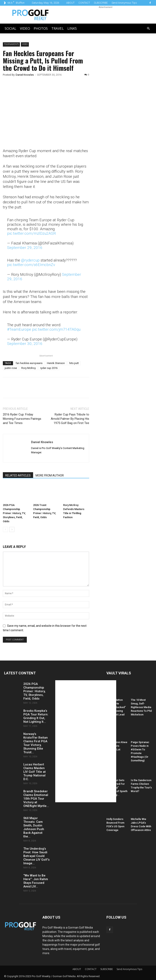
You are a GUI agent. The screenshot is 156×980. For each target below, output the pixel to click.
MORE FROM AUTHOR (50, 475)
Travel (58, 28)
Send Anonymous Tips (124, 3)
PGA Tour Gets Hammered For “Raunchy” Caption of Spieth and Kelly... (117, 788)
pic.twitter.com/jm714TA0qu (56, 329)
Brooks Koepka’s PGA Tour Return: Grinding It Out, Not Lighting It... (36, 716)
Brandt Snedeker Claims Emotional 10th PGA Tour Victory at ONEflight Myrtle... (36, 799)
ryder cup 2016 (49, 368)
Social (10, 28)
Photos (41, 28)
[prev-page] (5, 529)
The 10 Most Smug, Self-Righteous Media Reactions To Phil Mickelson (141, 707)
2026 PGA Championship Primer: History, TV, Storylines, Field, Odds (14, 513)
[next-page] (12, 529)
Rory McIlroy (29, 368)
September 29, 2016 (25, 248)
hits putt (74, 363)
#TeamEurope (19, 329)
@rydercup (30, 260)
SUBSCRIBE (101, 3)
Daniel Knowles (25, 75)
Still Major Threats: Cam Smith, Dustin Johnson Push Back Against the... (34, 827)
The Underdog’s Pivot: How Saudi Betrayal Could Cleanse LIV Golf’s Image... (36, 856)
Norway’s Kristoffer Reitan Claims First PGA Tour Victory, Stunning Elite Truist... (36, 743)
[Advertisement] (125, 112)
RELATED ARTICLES (18, 475)
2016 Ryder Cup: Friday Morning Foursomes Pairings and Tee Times (22, 419)
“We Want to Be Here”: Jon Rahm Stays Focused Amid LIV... (36, 881)
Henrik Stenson (56, 363)
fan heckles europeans (29, 363)
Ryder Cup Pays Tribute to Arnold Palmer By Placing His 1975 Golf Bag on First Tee (70, 419)
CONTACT (84, 3)
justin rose (11, 368)
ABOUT (70, 3)
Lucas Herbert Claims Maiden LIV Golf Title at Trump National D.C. (35, 772)
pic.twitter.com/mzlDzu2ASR (31, 233)
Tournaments (11, 44)
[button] (148, 29)
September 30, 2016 (25, 344)
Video (25, 28)
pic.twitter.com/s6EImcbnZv (31, 265)
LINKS (72, 28)
